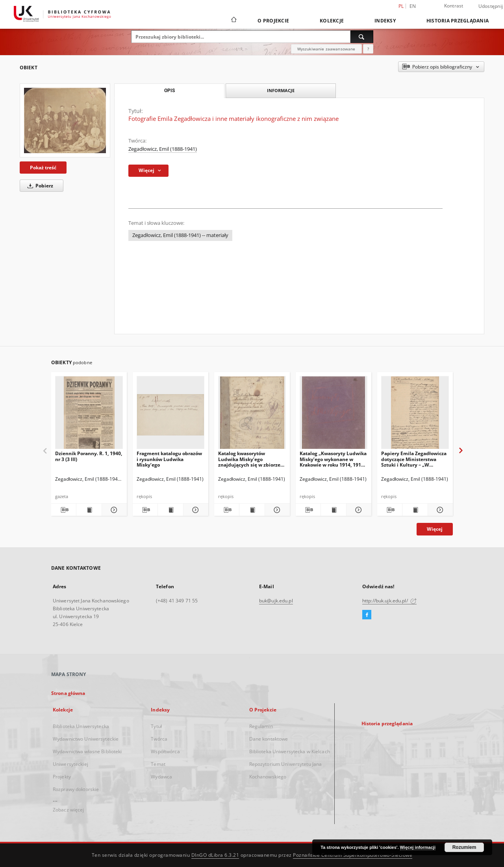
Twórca (159, 739)
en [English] (413, 6)
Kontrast (454, 6)
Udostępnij (491, 6)
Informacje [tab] (281, 90)
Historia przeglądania (458, 21)
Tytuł (156, 726)
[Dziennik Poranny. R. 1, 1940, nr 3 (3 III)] (89, 415)
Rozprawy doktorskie (76, 789)
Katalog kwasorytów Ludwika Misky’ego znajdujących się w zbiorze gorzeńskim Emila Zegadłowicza (249, 459)
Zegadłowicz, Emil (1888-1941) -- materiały (180, 235)
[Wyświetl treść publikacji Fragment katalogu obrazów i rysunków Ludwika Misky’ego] (170, 510)
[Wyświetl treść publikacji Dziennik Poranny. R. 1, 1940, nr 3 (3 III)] (89, 510)
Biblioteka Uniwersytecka (81, 726)
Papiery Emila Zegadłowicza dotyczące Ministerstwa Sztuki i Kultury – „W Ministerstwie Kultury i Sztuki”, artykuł (414, 459)
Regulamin (261, 726)
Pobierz (39, 186)
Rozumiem (464, 847)
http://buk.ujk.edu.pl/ (389, 601)
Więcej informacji (418, 847)
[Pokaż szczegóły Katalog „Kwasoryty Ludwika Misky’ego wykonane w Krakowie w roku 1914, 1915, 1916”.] (358, 510)
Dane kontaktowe (269, 739)
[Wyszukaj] (362, 37)
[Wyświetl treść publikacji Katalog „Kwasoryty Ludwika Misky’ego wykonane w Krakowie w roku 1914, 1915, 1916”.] (333, 510)
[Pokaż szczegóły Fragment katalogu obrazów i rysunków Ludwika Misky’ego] (195, 510)
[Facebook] (367, 615)
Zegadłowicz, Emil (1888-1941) (163, 149)
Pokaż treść (43, 168)
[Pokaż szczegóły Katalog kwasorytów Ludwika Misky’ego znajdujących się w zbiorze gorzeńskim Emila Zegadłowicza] (276, 510)
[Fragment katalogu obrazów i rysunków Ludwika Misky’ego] (170, 415)
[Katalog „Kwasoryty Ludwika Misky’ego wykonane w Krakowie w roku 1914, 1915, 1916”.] (334, 415)
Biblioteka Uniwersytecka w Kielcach (290, 751)
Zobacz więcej (69, 810)
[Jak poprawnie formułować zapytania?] (368, 49)
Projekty (62, 777)
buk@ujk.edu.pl (276, 601)
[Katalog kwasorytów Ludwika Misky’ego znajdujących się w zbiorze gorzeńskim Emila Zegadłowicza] (252, 415)
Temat (158, 764)
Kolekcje (332, 21)
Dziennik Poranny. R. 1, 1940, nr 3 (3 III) (89, 456)
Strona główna (68, 693)
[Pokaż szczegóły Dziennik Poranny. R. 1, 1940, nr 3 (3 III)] (113, 510)
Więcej (435, 529)
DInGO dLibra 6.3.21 (215, 855)
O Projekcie (273, 21)
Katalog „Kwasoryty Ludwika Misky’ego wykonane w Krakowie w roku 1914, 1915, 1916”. (333, 459)
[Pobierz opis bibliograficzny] (64, 510)
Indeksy (385, 21)
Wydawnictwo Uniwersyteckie (86, 739)
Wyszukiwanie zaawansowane (326, 49)
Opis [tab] (170, 91)
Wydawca (161, 777)
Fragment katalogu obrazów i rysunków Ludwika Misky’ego (169, 459)
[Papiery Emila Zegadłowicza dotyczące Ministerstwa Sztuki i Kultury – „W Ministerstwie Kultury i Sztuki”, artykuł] (415, 415)
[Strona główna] (233, 20)
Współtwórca (165, 751)
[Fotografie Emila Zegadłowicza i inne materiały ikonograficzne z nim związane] (65, 120)
